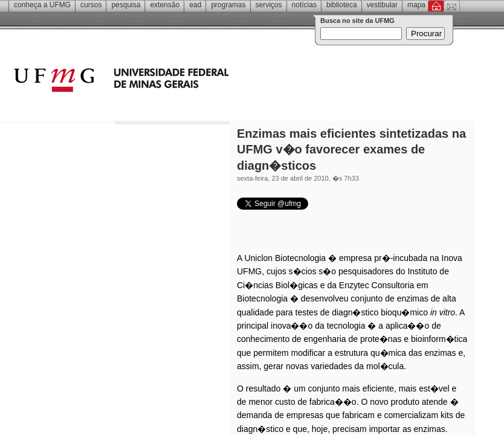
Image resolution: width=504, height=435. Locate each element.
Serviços (269, 5)
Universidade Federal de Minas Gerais (190, 82)
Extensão (165, 5)
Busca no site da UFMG (357, 21)
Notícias (304, 5)
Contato (452, 6)
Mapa (416, 5)
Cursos (91, 5)
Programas (228, 5)
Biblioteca (342, 5)
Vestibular (382, 5)
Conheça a (42, 5)
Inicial (436, 6)
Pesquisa (126, 5)
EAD (195, 5)
